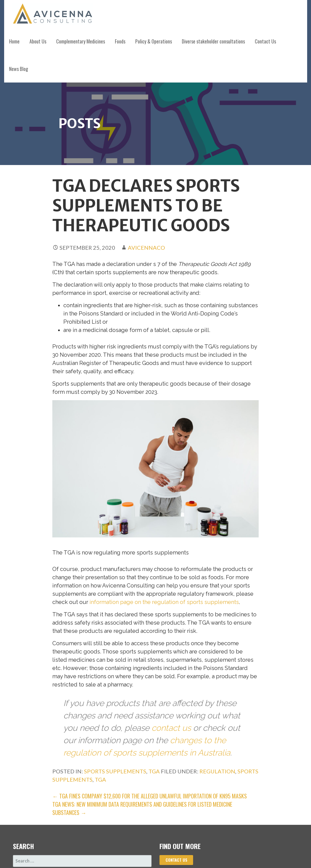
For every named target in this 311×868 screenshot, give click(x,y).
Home (14, 41)
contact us (171, 728)
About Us (38, 41)
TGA (154, 771)
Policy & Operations (154, 41)
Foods (120, 41)
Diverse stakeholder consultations (213, 41)
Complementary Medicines (81, 41)
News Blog (19, 69)
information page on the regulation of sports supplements (164, 602)
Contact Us (265, 41)
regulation (217, 771)
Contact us (176, 860)
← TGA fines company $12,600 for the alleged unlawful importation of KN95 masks (150, 796)
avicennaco (146, 248)
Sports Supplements (115, 771)
